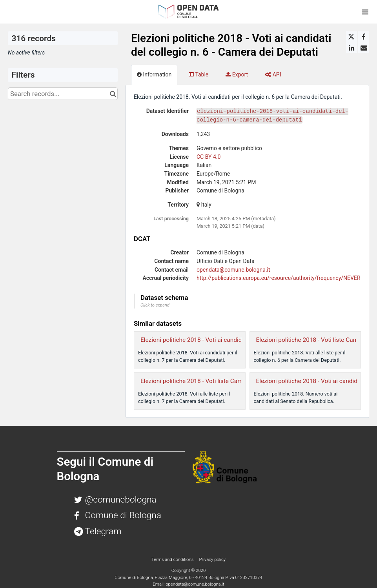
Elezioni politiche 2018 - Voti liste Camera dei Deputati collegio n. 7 (229, 381)
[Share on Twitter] (352, 37)
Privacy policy (212, 559)
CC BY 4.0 (209, 157)
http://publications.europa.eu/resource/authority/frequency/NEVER (279, 278)
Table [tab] (199, 74)
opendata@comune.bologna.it (233, 270)
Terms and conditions (173, 559)
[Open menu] (365, 12)
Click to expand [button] (155, 305)
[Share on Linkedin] (352, 48)
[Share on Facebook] (364, 37)
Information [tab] (154, 74)
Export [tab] (237, 74)
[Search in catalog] (113, 94)
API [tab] (273, 74)
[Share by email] (364, 48)
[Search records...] (63, 94)
